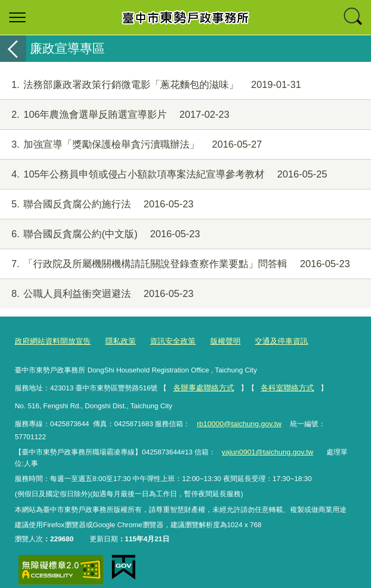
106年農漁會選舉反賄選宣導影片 (115, 115)
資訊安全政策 (164, 341)
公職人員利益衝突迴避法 (97, 294)
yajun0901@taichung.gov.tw (265, 440)
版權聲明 (213, 341)
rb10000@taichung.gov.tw (237, 422)
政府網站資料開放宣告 (50, 341)
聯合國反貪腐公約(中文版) (100, 234)
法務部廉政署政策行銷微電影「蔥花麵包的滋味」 (150, 85)
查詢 (354, 17)
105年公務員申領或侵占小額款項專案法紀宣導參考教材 (164, 175)
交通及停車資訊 (266, 341)
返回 (13, 49)
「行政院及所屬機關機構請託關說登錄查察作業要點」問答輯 (175, 264)
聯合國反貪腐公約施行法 (97, 204)
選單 (17, 17)
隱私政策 (114, 341)
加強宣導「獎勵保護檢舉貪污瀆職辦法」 (131, 145)
